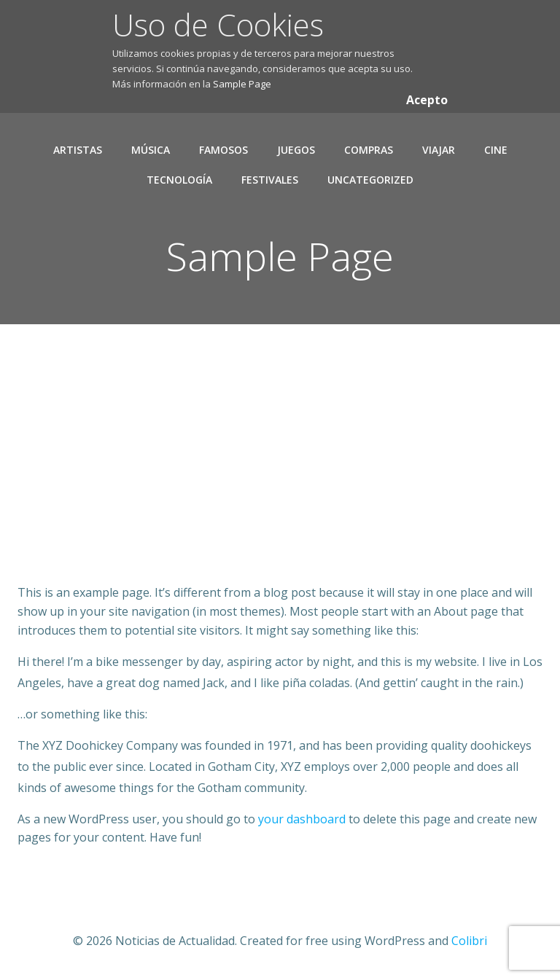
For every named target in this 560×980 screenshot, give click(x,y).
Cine (496, 150)
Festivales (270, 180)
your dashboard (302, 819)
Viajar (439, 150)
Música (151, 150)
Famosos (223, 150)
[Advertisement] (280, 476)
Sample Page (242, 84)
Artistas (78, 150)
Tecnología (179, 180)
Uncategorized (370, 180)
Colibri (469, 941)
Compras (369, 150)
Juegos (296, 150)
